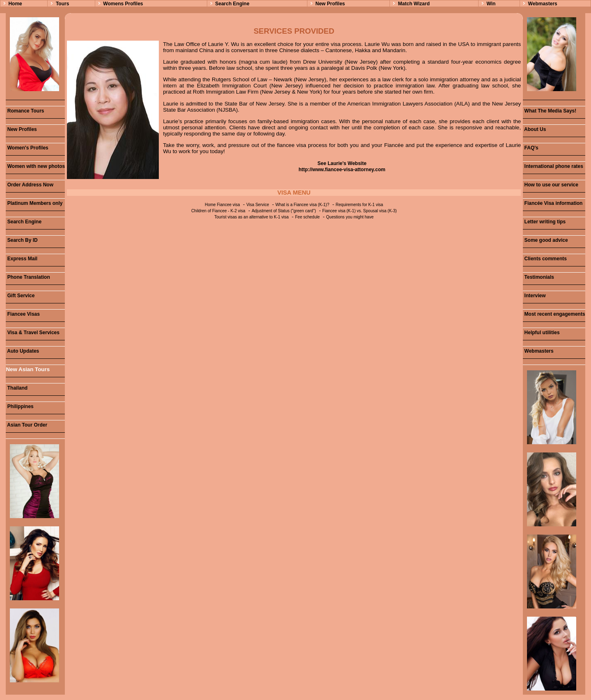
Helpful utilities (541, 333)
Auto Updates (22, 351)
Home (15, 4)
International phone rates (553, 166)
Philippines (19, 406)
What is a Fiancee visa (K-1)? (302, 205)
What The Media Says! (550, 111)
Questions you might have (350, 217)
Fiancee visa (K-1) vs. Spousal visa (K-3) (359, 211)
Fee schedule (307, 217)
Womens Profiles (123, 4)
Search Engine (232, 4)
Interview (534, 296)
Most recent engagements (554, 314)
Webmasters (543, 4)
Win (491, 4)
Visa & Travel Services (33, 333)
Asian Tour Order (26, 425)
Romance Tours (25, 111)
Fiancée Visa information (553, 203)
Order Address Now (30, 185)
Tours (62, 4)
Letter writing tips (544, 222)
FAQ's (531, 148)
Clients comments (545, 259)
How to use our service (551, 185)
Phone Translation (28, 277)
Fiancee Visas (23, 314)
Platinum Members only (34, 203)
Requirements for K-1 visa (360, 205)
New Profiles (330, 4)
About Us (534, 129)
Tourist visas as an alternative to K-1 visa (251, 217)
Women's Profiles (27, 148)
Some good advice (545, 240)
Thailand (17, 388)
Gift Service (20, 296)
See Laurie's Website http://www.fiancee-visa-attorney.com (342, 166)
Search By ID (22, 240)
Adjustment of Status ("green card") (284, 211)
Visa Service (258, 205)
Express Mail (22, 259)
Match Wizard (414, 4)
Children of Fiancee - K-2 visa (218, 211)
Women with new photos (35, 166)
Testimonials (538, 277)
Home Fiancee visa (222, 205)
